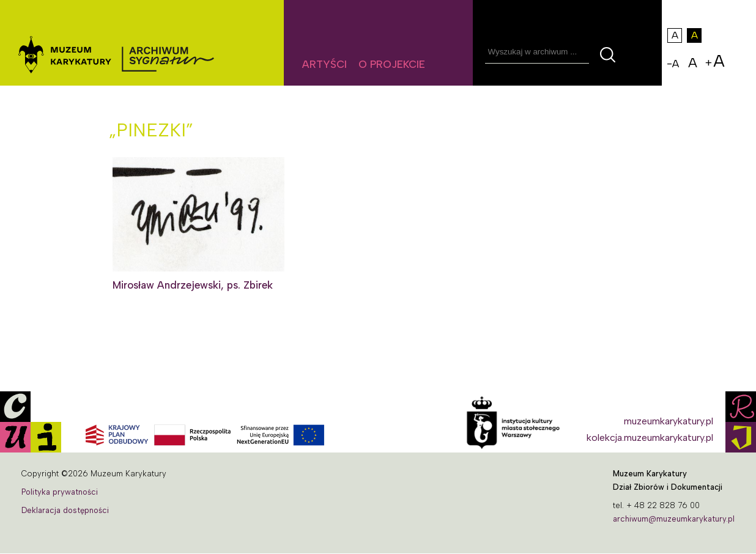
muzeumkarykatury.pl (669, 421)
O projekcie (392, 64)
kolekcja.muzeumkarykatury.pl (650, 438)
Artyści (324, 64)
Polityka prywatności (60, 492)
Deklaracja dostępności (65, 510)
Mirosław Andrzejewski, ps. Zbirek (193, 285)
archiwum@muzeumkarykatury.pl (674, 519)
